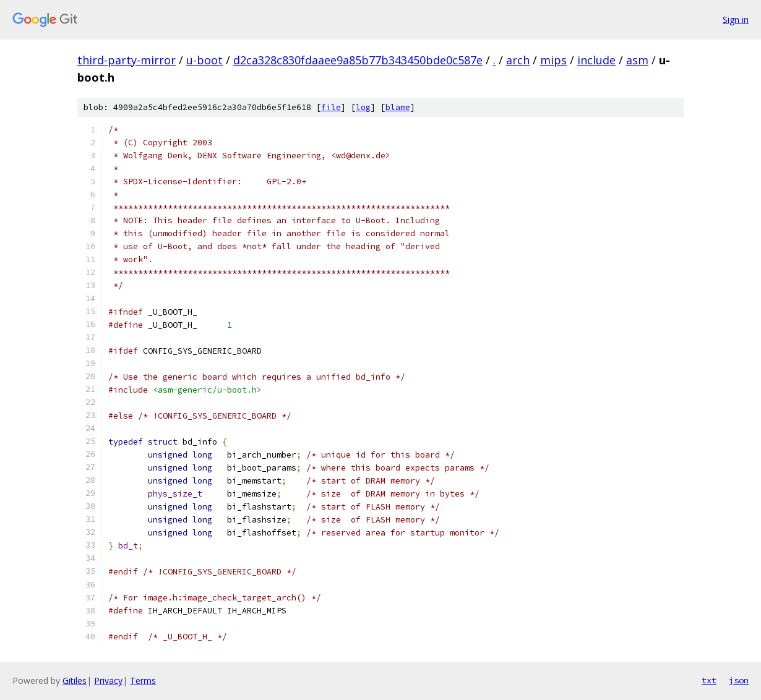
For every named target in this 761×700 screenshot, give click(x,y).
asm (637, 60)
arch (518, 60)
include (596, 60)
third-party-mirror (127, 60)
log (363, 107)
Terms (143, 681)
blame (398, 107)
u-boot (204, 60)
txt (709, 680)
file (331, 107)
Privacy (108, 681)
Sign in (736, 19)
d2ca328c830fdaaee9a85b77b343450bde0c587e (358, 60)
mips (553, 60)
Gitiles (75, 681)
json (739, 680)
